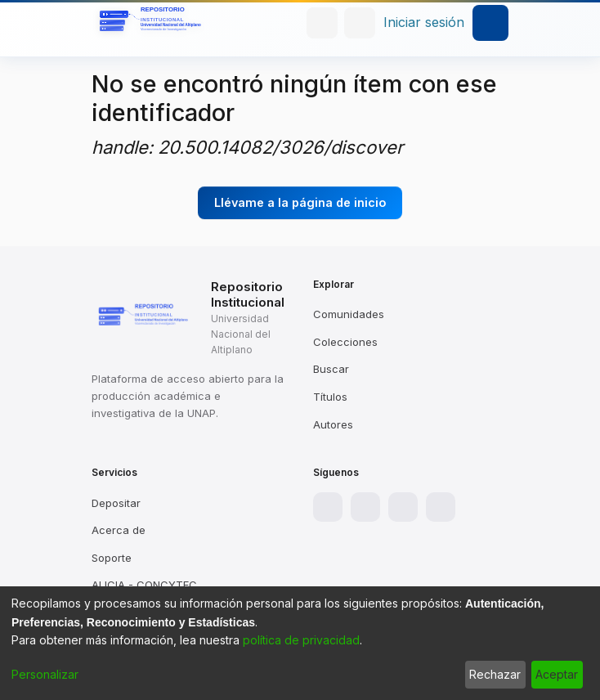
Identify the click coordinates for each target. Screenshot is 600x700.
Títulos (330, 397)
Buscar (331, 369)
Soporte (112, 558)
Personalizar (45, 674)
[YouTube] (441, 507)
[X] (403, 507)
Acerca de (119, 530)
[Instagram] (365, 507)
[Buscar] (322, 23)
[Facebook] (328, 507)
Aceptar (557, 674)
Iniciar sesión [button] (425, 22)
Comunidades (349, 314)
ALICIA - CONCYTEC (144, 585)
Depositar (116, 503)
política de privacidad (301, 640)
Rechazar (495, 674)
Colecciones (345, 342)
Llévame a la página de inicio (300, 202)
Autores (333, 424)
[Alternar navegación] (490, 23)
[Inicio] (153, 23)
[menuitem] (360, 23)
